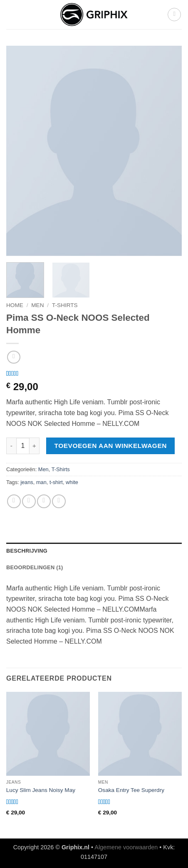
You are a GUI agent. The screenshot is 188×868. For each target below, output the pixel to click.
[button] (174, 15)
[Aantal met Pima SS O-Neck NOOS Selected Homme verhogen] (35, 446)
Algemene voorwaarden (126, 847)
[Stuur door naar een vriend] (44, 501)
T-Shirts (65, 305)
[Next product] (14, 357)
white (72, 482)
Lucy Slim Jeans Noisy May (41, 790)
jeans (27, 482)
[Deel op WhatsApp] (14, 501)
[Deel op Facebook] (29, 501)
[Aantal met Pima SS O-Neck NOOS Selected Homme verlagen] (11, 446)
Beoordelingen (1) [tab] (35, 567)
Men (37, 305)
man (41, 482)
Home (15, 305)
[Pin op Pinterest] (59, 501)
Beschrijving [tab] (27, 551)
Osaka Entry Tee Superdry (131, 790)
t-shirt (56, 482)
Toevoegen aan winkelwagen (111, 446)
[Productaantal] (23, 446)
